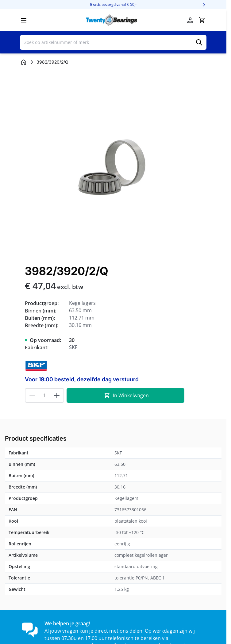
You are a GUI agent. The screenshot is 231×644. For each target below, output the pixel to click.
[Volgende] (204, 5)
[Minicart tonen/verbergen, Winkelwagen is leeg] (202, 20)
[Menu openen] (24, 20)
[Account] (190, 20)
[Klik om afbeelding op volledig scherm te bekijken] (113, 164)
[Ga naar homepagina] (24, 62)
